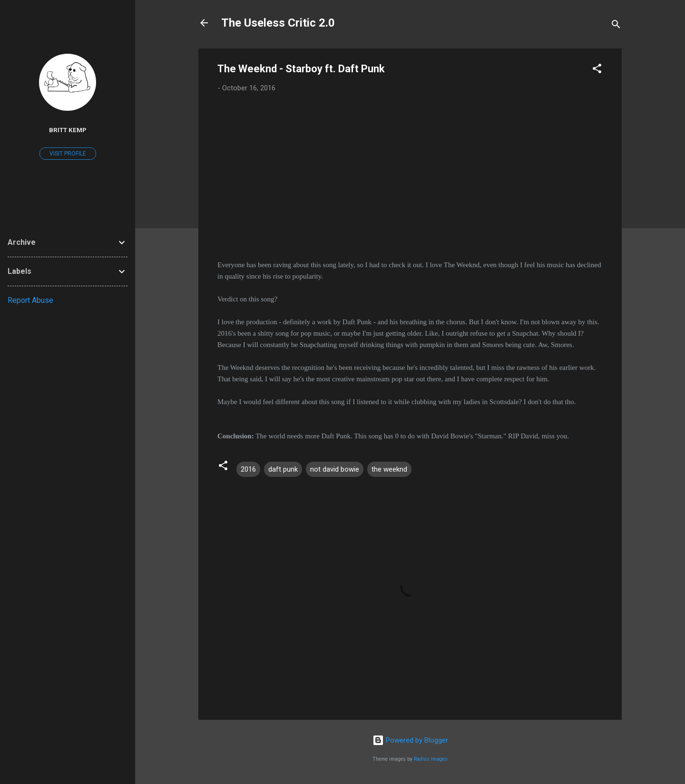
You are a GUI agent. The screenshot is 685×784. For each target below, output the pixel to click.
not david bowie (335, 469)
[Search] (616, 26)
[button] (597, 70)
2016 (248, 469)
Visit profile (68, 154)
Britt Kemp (68, 130)
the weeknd (389, 469)
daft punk (283, 469)
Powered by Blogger (410, 740)
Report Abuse (30, 300)
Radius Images (431, 759)
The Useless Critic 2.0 (278, 23)
